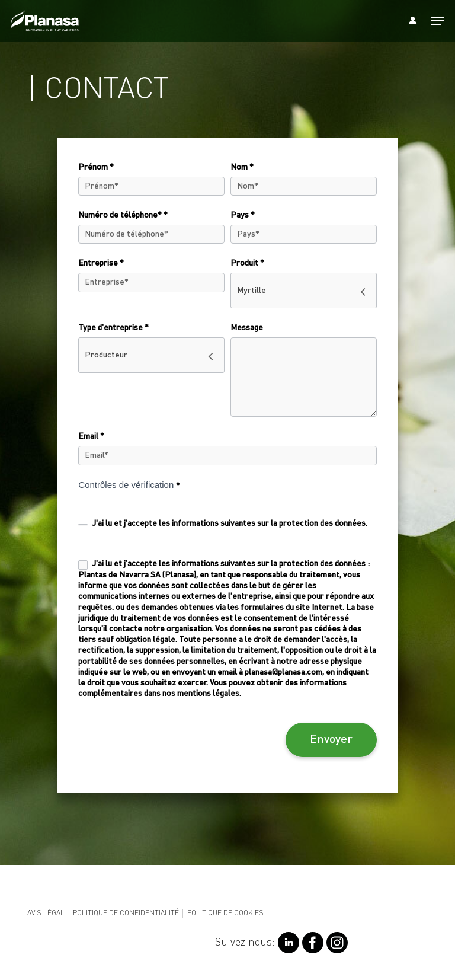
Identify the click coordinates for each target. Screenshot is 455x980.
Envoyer (331, 740)
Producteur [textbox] (106, 355)
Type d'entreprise (113, 328)
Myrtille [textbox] (251, 291)
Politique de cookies (225, 914)
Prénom (96, 167)
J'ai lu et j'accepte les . (223, 523)
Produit (247, 263)
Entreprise (101, 263)
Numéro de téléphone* (123, 215)
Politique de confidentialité (126, 914)
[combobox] (304, 291)
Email (91, 436)
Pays (243, 215)
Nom (242, 167)
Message (247, 328)
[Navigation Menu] (438, 21)
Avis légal (46, 914)
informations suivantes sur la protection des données (269, 523)
